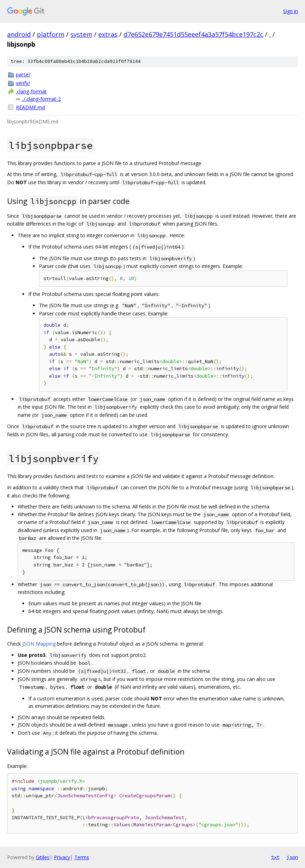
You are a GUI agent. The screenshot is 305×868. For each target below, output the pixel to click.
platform (51, 34)
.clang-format (31, 91)
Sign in (290, 11)
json (292, 857)
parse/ (23, 74)
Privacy (62, 857)
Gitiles (43, 857)
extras (108, 34)
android (19, 34)
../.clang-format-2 (41, 99)
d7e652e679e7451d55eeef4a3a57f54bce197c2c (193, 34)
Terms (82, 857)
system (81, 34)
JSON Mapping (39, 644)
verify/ (23, 83)
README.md (30, 107)
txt (275, 857)
